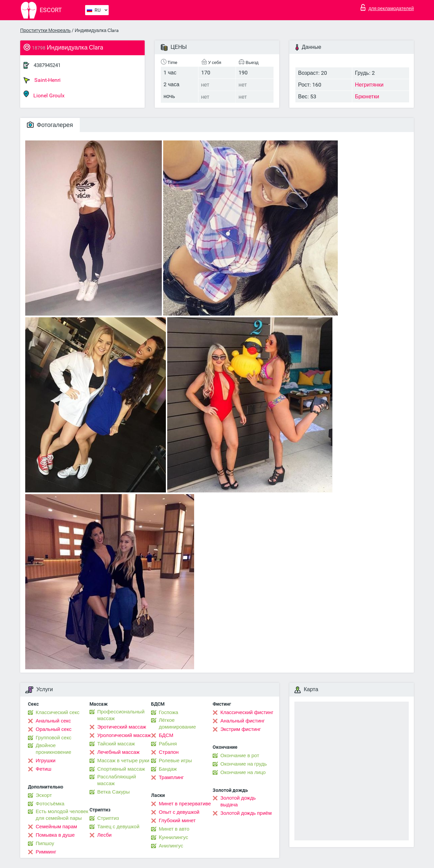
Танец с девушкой (118, 827)
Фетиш (44, 769)
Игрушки (46, 761)
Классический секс (58, 712)
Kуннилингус (173, 837)
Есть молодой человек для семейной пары (62, 815)
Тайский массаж (116, 744)
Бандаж (168, 769)
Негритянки (369, 85)
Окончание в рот (240, 756)
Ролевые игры (175, 761)
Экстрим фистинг (241, 729)
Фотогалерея (50, 125)
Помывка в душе (55, 835)
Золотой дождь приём (246, 813)
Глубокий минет (177, 821)
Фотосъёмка (50, 804)
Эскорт (44, 795)
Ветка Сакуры (113, 792)
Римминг (46, 852)
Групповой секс (53, 738)
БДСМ (166, 735)
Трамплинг (171, 777)
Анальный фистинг (243, 721)
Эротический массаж (122, 727)
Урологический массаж (124, 735)
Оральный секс (53, 729)
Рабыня (168, 744)
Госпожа (169, 712)
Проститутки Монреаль (45, 30)
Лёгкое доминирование (177, 724)
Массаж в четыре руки (123, 761)
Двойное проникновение (53, 749)
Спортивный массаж (121, 769)
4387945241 (47, 65)
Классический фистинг (247, 712)
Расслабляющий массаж (117, 780)
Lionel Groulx (44, 94)
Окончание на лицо (243, 772)
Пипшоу (45, 843)
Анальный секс (53, 721)
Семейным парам (56, 827)
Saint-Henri (42, 80)
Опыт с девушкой (179, 812)
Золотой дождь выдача (238, 801)
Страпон (169, 752)
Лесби (104, 835)
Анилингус (171, 846)
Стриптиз (108, 818)
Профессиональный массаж (121, 715)
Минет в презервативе (185, 804)
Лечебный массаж (118, 752)
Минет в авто (174, 829)
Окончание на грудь (244, 764)
